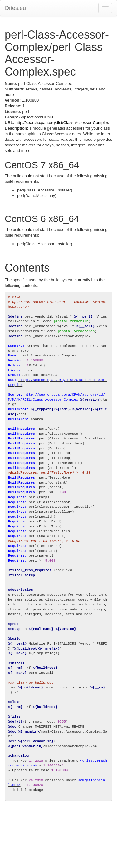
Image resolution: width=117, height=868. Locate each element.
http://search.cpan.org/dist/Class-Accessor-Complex (62, 123)
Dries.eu (15, 8)
